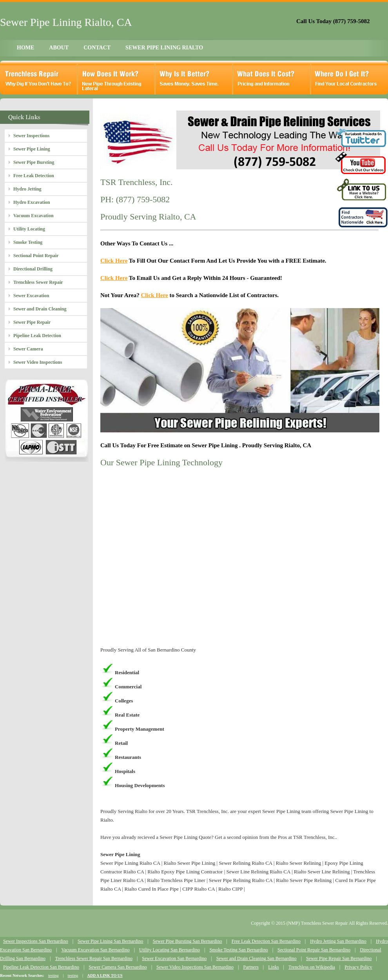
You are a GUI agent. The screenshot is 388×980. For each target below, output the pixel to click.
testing (53, 975)
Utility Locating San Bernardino (170, 950)
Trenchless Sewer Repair (38, 282)
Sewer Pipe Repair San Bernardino (339, 958)
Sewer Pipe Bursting (34, 162)
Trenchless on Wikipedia (312, 967)
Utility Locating (29, 229)
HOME (25, 48)
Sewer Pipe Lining (32, 149)
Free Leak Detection (34, 176)
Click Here (114, 261)
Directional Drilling (33, 269)
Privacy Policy (358, 967)
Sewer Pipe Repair (32, 322)
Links (273, 967)
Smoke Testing (28, 242)
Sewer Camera (28, 349)
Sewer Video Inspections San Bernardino (195, 967)
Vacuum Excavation (34, 216)
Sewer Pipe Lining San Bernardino (110, 941)
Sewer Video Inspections (38, 362)
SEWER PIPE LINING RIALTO (164, 48)
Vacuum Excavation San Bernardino (95, 950)
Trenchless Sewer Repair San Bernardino (94, 958)
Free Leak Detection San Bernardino (266, 941)
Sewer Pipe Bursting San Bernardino (188, 941)
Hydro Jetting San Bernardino (338, 941)
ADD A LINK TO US (105, 975)
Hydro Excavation (32, 202)
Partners (251, 967)
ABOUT (59, 48)
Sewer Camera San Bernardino (118, 967)
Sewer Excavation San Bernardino (174, 958)
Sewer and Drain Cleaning (40, 309)
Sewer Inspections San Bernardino (36, 941)
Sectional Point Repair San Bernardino (314, 950)
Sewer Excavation (31, 296)
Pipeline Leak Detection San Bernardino (41, 967)
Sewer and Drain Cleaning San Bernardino (257, 958)
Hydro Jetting (27, 189)
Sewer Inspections (31, 136)
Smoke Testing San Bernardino (238, 950)
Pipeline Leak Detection (37, 336)
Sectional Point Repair (36, 256)
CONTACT (97, 48)
